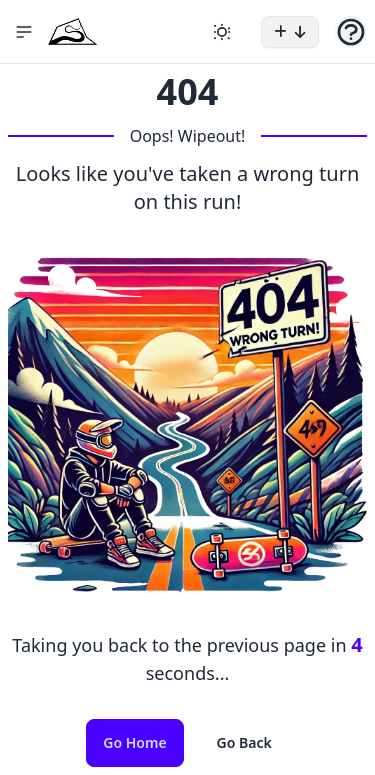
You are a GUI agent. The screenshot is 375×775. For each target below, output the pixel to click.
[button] (24, 32)
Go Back (244, 742)
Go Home (134, 742)
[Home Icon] (73, 31)
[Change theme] (222, 32)
